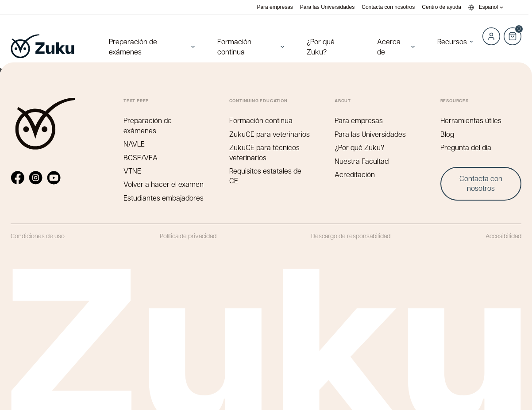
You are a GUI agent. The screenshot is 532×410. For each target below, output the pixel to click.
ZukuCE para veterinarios (270, 134)
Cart (513, 31)
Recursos (452, 41)
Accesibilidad (503, 236)
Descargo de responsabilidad (351, 236)
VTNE (132, 171)
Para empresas (275, 7)
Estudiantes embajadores (164, 198)
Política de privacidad (188, 236)
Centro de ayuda (441, 7)
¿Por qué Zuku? (321, 46)
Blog (447, 134)
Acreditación (355, 174)
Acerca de (389, 46)
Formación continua (234, 46)
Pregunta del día (466, 147)
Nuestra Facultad (362, 161)
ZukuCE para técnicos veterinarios (264, 152)
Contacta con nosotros (388, 7)
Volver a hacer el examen (164, 184)
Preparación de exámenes (133, 46)
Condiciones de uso (38, 236)
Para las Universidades (327, 7)
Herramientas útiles (471, 120)
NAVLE (134, 144)
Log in (491, 36)
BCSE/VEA (141, 157)
